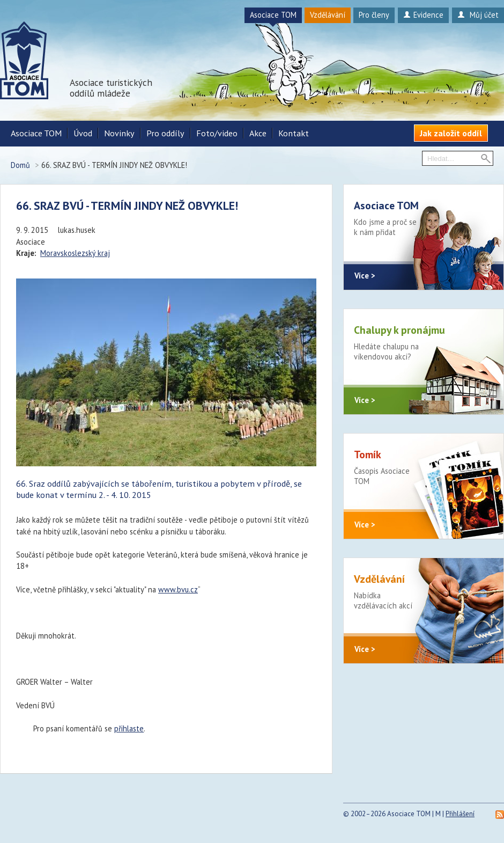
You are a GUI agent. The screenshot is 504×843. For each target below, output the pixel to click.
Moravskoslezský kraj (75, 253)
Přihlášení (460, 814)
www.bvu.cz (178, 589)
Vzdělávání (328, 15)
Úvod (83, 133)
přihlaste (129, 728)
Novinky (119, 133)
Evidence (423, 15)
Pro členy (374, 15)
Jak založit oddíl (451, 133)
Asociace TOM (273, 15)
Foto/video (217, 133)
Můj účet (478, 15)
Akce (258, 133)
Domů (20, 165)
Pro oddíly (165, 133)
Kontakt (294, 133)
